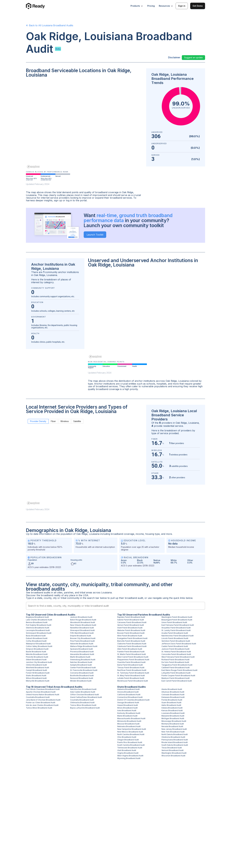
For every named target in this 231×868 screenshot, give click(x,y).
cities (60, 592)
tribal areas (86, 592)
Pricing (151, 6)
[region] (84, 125)
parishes (69, 592)
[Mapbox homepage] (33, 167)
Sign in (182, 6)
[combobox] (115, 606)
